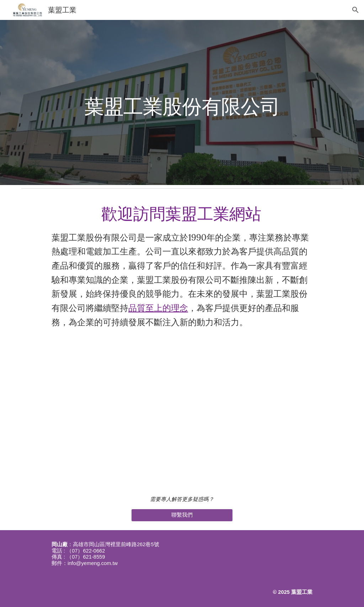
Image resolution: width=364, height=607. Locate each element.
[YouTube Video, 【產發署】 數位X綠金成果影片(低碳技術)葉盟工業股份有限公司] (182, 411)
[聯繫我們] (182, 515)
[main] (182, 102)
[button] (355, 10)
